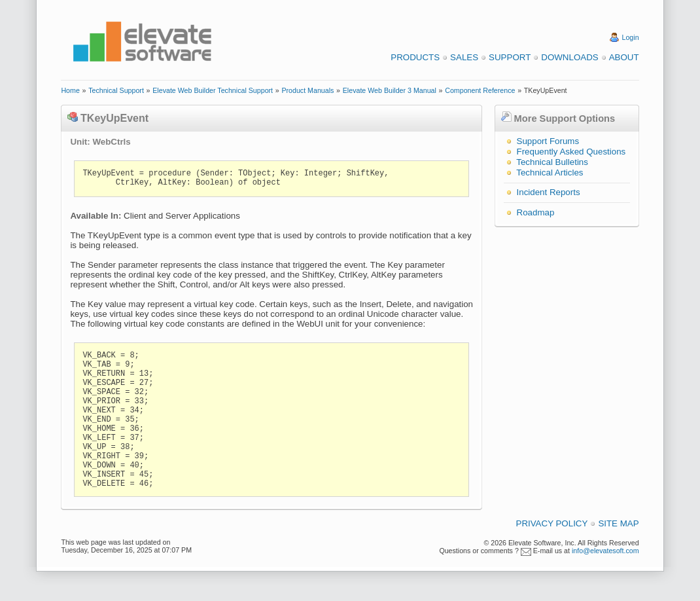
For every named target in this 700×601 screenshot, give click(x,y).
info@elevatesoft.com (605, 551)
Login (631, 37)
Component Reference (480, 90)
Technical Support (116, 90)
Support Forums (548, 141)
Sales (464, 57)
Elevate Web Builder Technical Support (213, 90)
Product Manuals (307, 90)
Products (415, 57)
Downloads (569, 57)
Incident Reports (549, 192)
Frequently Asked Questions (571, 152)
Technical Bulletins (552, 162)
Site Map (618, 523)
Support (510, 57)
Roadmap (536, 212)
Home (70, 90)
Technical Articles (550, 173)
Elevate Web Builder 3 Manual (390, 90)
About (624, 57)
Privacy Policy (552, 523)
